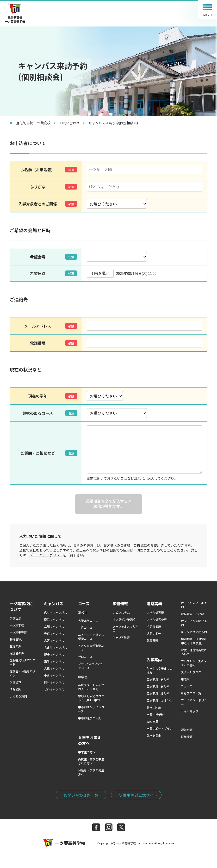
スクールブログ (191, 672)
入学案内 (154, 660)
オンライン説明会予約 (194, 623)
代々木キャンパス (56, 612)
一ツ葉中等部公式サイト (136, 795)
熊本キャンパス (54, 682)
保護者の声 (17, 653)
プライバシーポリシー (46, 555)
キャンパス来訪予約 (194, 632)
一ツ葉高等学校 (64, 843)
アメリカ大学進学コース (91, 648)
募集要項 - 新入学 (158, 680)
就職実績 (152, 640)
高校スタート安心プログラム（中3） (91, 687)
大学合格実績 (155, 612)
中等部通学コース (90, 718)
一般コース (85, 628)
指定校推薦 (154, 626)
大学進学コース (88, 621)
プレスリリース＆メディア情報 (194, 663)
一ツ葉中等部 (18, 632)
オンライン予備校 (124, 619)
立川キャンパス (54, 626)
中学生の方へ (87, 752)
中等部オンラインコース (91, 709)
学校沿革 (15, 682)
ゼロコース (85, 657)
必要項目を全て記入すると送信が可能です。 (109, 504)
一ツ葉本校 (17, 625)
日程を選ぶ (100, 273)
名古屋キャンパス (56, 647)
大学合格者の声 (157, 619)
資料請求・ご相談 (192, 614)
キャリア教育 (121, 637)
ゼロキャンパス (54, 689)
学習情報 (120, 604)
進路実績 (154, 604)
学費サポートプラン (160, 728)
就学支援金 (154, 735)
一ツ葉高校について (21, 606)
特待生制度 (154, 707)
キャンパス (54, 604)
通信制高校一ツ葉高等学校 (15, 13)
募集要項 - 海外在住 (159, 700)
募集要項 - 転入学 (158, 687)
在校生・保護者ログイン (23, 673)
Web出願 (152, 721)
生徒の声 (15, 646)
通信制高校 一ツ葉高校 (30, 123)
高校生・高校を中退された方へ (91, 761)
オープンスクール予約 (194, 605)
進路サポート (155, 633)
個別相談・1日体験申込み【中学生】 (193, 641)
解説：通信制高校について (194, 652)
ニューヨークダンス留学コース (91, 637)
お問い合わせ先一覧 (81, 795)
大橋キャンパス (54, 668)
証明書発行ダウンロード (23, 662)
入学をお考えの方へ (90, 740)
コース (84, 604)
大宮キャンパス (54, 640)
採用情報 (187, 737)
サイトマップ (190, 711)
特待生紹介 (17, 639)
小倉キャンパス (54, 675)
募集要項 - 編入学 (158, 694)
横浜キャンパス (54, 619)
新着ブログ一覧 (191, 693)
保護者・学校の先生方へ (91, 772)
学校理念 (15, 618)
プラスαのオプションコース (90, 666)
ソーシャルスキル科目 (125, 628)
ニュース (187, 686)
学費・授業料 (155, 714)
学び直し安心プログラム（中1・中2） (91, 698)
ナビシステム (121, 612)
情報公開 (15, 689)
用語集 (185, 679)
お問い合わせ (67, 123)
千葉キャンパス (54, 633)
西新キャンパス (54, 661)
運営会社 (187, 730)
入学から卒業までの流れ (160, 671)
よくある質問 (18, 696)
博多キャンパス (54, 654)
